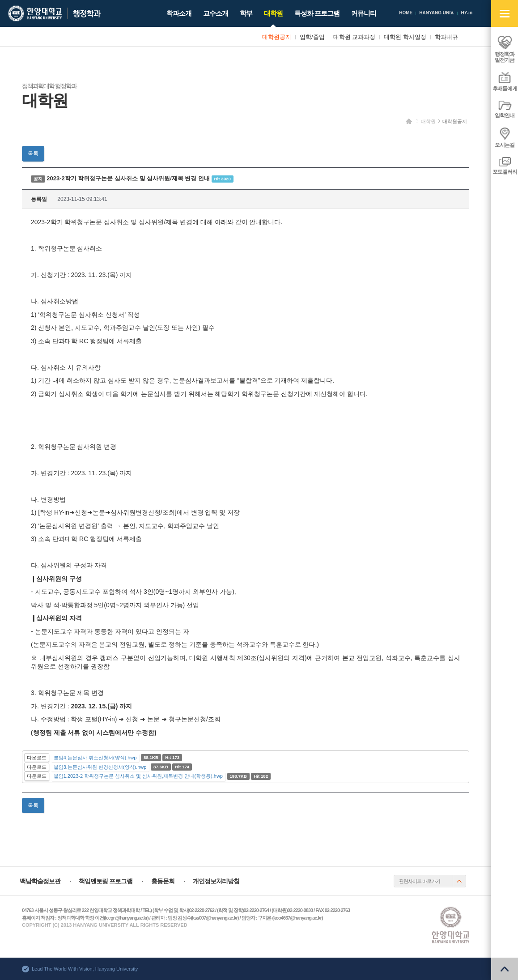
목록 (33, 153)
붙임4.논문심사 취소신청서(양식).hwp (95, 758)
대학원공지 (455, 121)
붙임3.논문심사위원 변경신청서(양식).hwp (100, 767)
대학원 (428, 121)
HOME (406, 13)
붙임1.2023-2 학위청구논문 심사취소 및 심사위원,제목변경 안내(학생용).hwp (138, 776)
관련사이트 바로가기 (420, 881)
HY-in (467, 13)
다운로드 (37, 758)
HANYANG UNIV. (437, 13)
